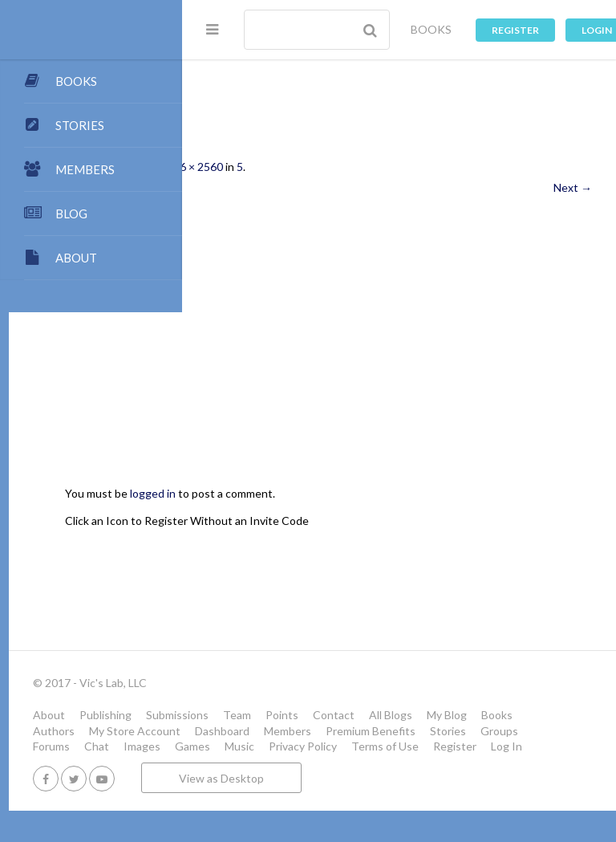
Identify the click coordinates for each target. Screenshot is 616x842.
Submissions (351, 715)
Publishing (279, 715)
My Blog (269, 731)
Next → (573, 187)
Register (515, 30)
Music (413, 762)
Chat (270, 762)
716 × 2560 (368, 167)
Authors (370, 731)
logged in (326, 493)
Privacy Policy (476, 762)
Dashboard (233, 746)
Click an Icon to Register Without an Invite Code (360, 521)
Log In (327, 777)
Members (299, 746)
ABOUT (76, 258)
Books (319, 731)
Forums (225, 762)
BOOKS (431, 29)
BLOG (71, 214)
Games (366, 762)
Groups (511, 746)
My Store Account (451, 731)
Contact (507, 715)
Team (410, 715)
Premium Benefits (382, 746)
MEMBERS (85, 169)
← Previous (235, 187)
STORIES (80, 125)
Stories (459, 746)
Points (455, 715)
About (222, 715)
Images (315, 762)
